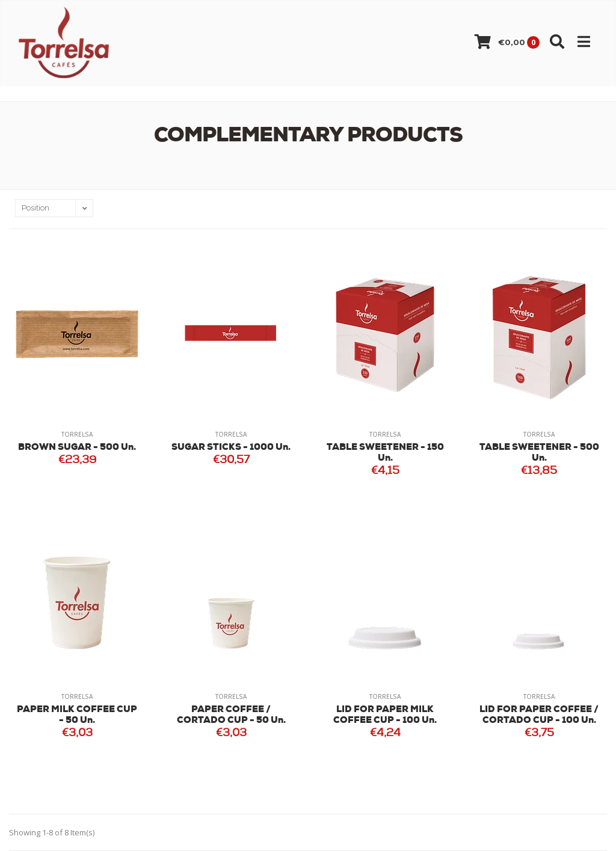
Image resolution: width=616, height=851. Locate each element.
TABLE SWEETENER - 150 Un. (385, 453)
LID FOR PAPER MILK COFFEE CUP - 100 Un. (385, 715)
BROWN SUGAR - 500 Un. (77, 448)
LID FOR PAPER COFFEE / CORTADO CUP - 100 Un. (539, 715)
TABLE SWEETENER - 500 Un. (539, 453)
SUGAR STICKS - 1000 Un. (231, 448)
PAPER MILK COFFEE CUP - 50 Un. (77, 715)
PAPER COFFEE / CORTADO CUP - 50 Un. (231, 715)
